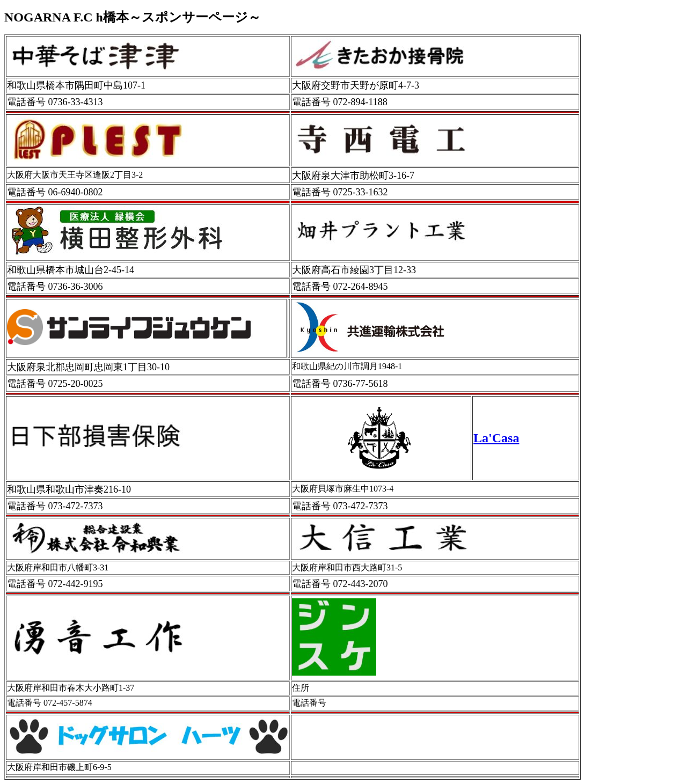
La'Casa (496, 438)
